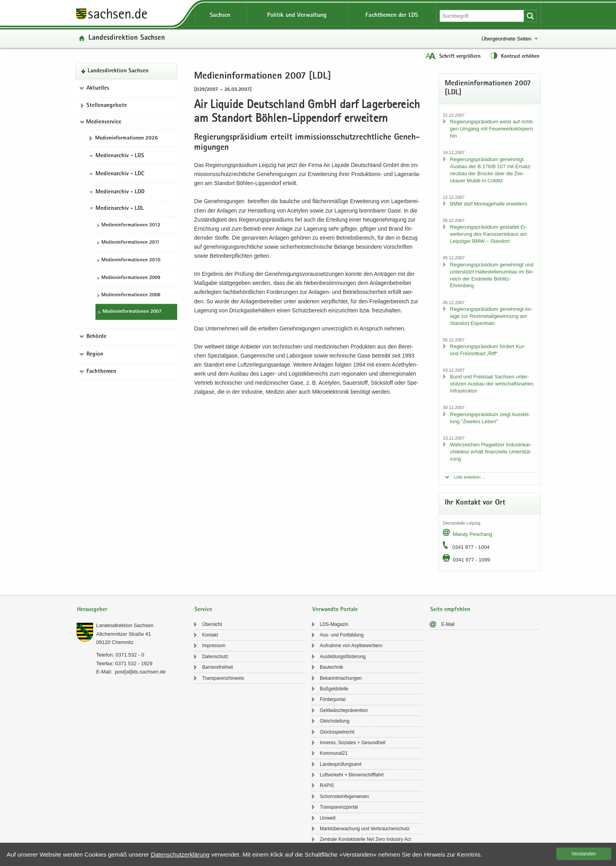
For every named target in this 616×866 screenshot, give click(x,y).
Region (95, 354)
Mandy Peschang (472, 534)
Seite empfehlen (450, 610)
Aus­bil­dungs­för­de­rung (343, 657)
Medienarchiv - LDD (120, 192)
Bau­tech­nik (331, 667)
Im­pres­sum (214, 646)
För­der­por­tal (333, 699)
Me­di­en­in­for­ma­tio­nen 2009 (131, 278)
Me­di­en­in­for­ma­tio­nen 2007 (132, 312)
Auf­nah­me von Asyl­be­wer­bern (351, 646)
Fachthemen (101, 372)
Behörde (96, 337)
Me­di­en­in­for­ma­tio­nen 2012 (131, 225)
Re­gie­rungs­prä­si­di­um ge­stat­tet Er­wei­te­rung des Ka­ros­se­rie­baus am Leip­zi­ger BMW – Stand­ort (489, 234)
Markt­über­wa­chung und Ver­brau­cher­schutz (365, 829)
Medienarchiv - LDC (120, 174)
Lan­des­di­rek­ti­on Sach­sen (127, 38)
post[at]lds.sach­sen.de (140, 672)
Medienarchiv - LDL (120, 209)
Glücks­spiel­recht (337, 732)
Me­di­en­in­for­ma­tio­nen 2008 (131, 295)
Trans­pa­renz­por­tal (339, 807)
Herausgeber (92, 610)
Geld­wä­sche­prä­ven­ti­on (344, 710)
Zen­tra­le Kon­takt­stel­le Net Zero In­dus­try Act (365, 839)
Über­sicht (212, 624)
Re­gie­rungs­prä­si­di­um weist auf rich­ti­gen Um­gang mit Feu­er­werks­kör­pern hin (492, 129)
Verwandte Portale (335, 610)
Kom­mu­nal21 (334, 753)
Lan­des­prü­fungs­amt (341, 764)
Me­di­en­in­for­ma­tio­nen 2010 (131, 260)
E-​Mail (448, 624)
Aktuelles (98, 88)
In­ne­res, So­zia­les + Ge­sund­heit (353, 743)
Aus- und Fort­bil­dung (342, 635)
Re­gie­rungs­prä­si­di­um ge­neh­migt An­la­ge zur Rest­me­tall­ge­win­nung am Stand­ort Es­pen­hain (491, 316)
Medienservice (104, 122)
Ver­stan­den (584, 854)
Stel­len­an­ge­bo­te (107, 106)
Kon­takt (210, 635)
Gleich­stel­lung (335, 721)
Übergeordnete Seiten (506, 39)
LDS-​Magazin (334, 624)
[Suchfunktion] (482, 16)
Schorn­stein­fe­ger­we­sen (344, 796)
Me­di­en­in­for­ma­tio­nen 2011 (130, 243)
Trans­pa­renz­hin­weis (223, 678)
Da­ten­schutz (215, 657)
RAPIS (327, 785)
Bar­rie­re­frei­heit (217, 667)
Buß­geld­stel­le (334, 689)
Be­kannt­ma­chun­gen (341, 678)
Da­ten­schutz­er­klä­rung (180, 854)
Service (203, 610)
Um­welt (328, 818)
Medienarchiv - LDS (120, 156)
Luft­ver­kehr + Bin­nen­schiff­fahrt (352, 775)
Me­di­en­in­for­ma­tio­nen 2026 (126, 138)
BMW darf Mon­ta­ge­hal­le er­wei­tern (489, 204)
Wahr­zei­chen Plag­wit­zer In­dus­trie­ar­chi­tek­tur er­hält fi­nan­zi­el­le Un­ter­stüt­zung (491, 452)
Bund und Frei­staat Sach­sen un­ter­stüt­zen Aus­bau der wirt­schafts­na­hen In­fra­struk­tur (491, 384)
